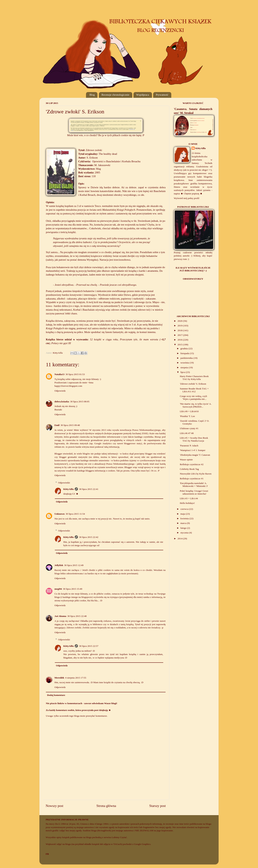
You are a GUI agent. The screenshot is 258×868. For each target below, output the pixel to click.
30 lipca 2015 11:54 (75, 514)
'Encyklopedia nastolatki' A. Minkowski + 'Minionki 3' (194, 485)
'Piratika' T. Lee (187, 416)
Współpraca (143, 95)
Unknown (59, 514)
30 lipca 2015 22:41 (89, 489)
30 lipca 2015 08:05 (80, 401)
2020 (180, 321)
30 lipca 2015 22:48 (77, 616)
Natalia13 (59, 374)
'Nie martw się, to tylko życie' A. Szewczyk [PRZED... (196, 405)
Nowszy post (54, 806)
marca (184, 523)
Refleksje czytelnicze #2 (192, 464)
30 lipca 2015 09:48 (70, 425)
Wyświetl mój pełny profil (187, 198)
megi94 (58, 589)
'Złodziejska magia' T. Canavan (195, 455)
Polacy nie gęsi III (61, 343)
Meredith (59, 678)
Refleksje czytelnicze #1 (192, 479)
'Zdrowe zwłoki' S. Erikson (193, 384)
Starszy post (157, 806)
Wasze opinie (186, 460)
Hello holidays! (187, 503)
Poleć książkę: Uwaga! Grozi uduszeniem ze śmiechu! (194, 492)
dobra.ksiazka (62, 401)
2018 (180, 330)
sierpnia (185, 367)
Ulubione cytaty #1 (189, 428)
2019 (180, 326)
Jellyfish (59, 565)
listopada (185, 353)
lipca (183, 372)
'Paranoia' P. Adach (189, 446)
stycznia (185, 533)
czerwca (185, 509)
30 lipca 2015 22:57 (89, 646)
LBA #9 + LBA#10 (189, 411)
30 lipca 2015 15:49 (73, 589)
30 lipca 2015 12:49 (74, 565)
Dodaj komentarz (56, 695)
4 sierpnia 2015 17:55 (76, 678)
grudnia (184, 348)
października (187, 358)
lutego (184, 528)
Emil (57, 425)
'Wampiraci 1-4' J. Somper (193, 450)
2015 (180, 345)
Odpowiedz (60, 391)
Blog (92, 95)
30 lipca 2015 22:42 (89, 537)
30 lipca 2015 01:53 (75, 374)
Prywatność (162, 95)
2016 (180, 340)
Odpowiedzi (64, 483)
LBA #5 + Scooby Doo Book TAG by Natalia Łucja (194, 439)
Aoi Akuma (60, 616)
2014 (180, 539)
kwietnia (185, 518)
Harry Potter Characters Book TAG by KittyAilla (194, 378)
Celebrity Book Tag (189, 469)
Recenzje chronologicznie (115, 95)
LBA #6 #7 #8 (187, 433)
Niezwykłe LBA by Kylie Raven (196, 474)
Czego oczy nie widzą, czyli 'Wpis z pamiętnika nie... (193, 398)
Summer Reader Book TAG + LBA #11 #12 (194, 390)
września (185, 363)
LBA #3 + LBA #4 (189, 498)
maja (183, 514)
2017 (180, 335)
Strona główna (106, 806)
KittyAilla (69, 489)
